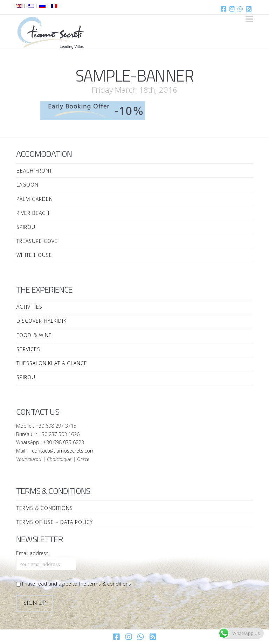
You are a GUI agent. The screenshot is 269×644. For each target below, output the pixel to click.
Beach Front (34, 171)
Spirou (26, 227)
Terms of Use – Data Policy (55, 522)
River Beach (33, 213)
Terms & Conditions (45, 508)
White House (34, 255)
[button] (249, 19)
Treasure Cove (37, 241)
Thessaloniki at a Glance (52, 363)
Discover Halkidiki (42, 321)
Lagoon (27, 185)
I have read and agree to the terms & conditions (74, 584)
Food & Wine (34, 335)
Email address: (33, 553)
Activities (29, 307)
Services (28, 349)
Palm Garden (35, 199)
